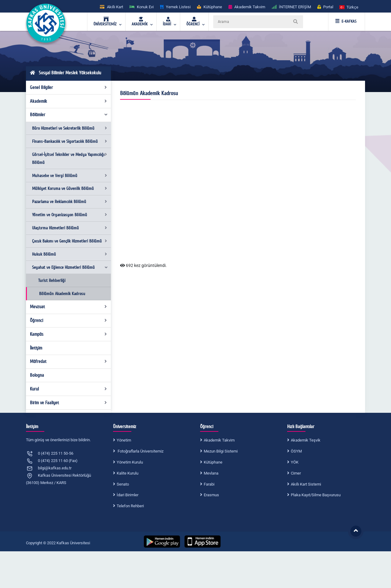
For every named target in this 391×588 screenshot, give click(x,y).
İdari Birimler (128, 495)
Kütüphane (213, 462)
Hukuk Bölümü (69, 254)
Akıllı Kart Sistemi (306, 484)
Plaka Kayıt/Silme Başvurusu (316, 495)
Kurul (69, 389)
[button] (349, 7)
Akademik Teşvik (306, 440)
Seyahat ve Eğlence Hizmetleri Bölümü (70, 267)
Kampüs (69, 334)
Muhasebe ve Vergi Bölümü (69, 176)
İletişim (36, 348)
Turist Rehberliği (52, 281)
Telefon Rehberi (130, 506)
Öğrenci (69, 320)
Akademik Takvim (219, 440)
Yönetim (124, 440)
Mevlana (211, 473)
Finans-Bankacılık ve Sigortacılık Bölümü (69, 141)
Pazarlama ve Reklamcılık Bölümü (69, 202)
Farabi (209, 484)
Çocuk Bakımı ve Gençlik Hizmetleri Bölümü (69, 241)
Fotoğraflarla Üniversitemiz (140, 451)
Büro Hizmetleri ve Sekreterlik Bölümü (69, 128)
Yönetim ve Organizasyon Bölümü (69, 215)
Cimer (296, 473)
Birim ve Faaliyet (69, 403)
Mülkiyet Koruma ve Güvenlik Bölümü (69, 189)
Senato (123, 484)
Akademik (69, 101)
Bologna (37, 375)
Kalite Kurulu (128, 473)
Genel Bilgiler (69, 87)
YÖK (295, 462)
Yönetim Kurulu (130, 462)
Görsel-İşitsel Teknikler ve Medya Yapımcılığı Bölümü (69, 159)
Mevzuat (69, 307)
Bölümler (69, 115)
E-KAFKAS (346, 21)
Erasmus (211, 495)
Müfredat (69, 361)
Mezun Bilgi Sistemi (221, 451)
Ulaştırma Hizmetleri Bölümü (69, 228)
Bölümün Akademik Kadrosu (62, 294)
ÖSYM (296, 451)
